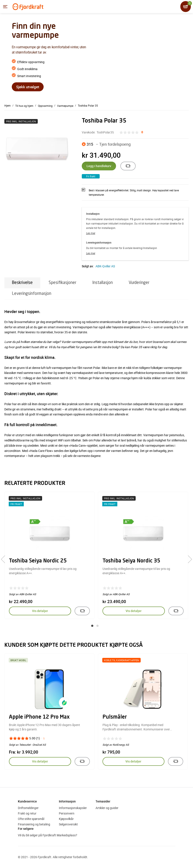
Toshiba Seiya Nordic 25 (38, 561)
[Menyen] (5, 7)
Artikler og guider (107, 808)
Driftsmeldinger (28, 808)
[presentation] (5, 559)
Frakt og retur (27, 813)
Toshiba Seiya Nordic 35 (131, 561)
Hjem (8, 105)
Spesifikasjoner (62, 283)
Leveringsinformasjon (32, 294)
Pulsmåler (115, 717)
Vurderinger (139, 283)
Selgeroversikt (68, 824)
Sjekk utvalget (28, 87)
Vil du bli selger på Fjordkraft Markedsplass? (48, 835)
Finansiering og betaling (34, 824)
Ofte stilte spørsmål (31, 819)
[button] (92, 626)
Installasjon (102, 283)
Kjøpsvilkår (66, 819)
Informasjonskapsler (73, 808)
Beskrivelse (22, 283)
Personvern (67, 813)
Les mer (91, 233)
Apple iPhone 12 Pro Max (39, 717)
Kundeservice (27, 801)
